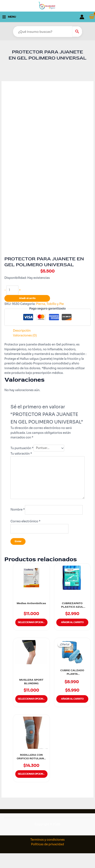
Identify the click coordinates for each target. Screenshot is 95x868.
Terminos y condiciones (47, 840)
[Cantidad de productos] (12, 290)
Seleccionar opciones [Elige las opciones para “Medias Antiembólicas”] (32, 622)
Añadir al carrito (27, 298)
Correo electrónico (25, 521)
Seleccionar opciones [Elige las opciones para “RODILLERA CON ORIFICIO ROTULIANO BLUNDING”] (32, 774)
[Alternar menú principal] (9, 17)
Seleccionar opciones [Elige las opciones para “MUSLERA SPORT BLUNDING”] (32, 699)
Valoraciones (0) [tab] (25, 335)
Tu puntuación (22, 448)
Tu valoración (21, 454)
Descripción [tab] (22, 331)
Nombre (18, 510)
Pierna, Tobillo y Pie (50, 304)
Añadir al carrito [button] (72, 622)
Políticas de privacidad (47, 844)
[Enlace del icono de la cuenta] (82, 17)
